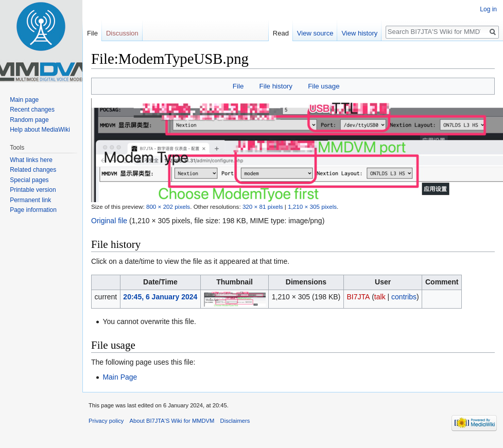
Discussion (122, 33)
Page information (33, 210)
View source (315, 33)
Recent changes (32, 110)
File (238, 86)
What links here (31, 160)
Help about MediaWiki (40, 130)
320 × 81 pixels (263, 207)
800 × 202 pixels (168, 207)
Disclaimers (235, 421)
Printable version (33, 190)
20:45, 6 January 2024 (160, 297)
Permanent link (30, 200)
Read (281, 33)
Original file (109, 221)
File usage (324, 86)
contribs (404, 297)
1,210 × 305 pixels (312, 207)
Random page (29, 120)
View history (359, 33)
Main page (24, 100)
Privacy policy (106, 421)
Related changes (33, 170)
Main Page (120, 377)
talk (380, 297)
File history (276, 86)
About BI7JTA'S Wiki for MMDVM (172, 421)
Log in (488, 9)
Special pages (29, 180)
